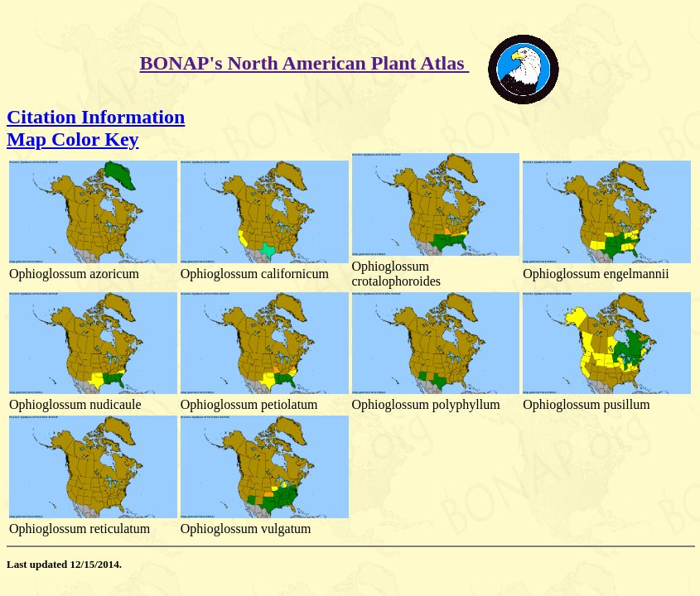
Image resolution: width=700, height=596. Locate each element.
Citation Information (96, 117)
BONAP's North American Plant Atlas (305, 63)
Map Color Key (73, 139)
